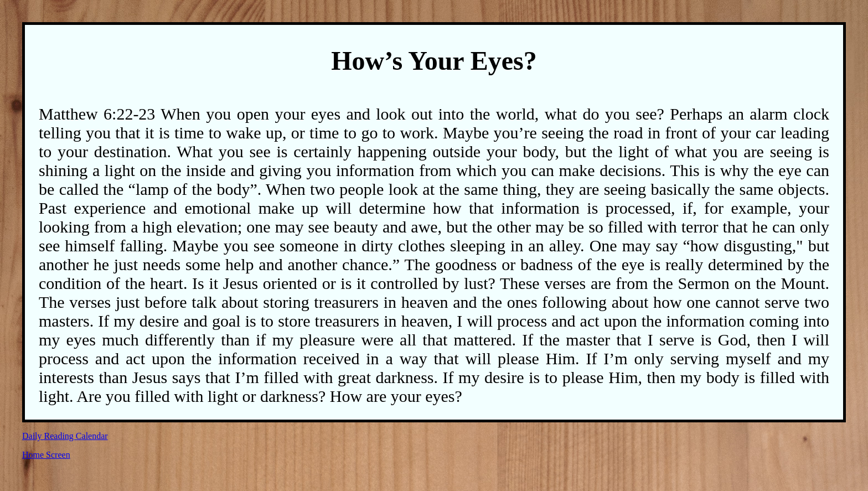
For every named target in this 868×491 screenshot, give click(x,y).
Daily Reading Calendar (65, 436)
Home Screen (46, 455)
